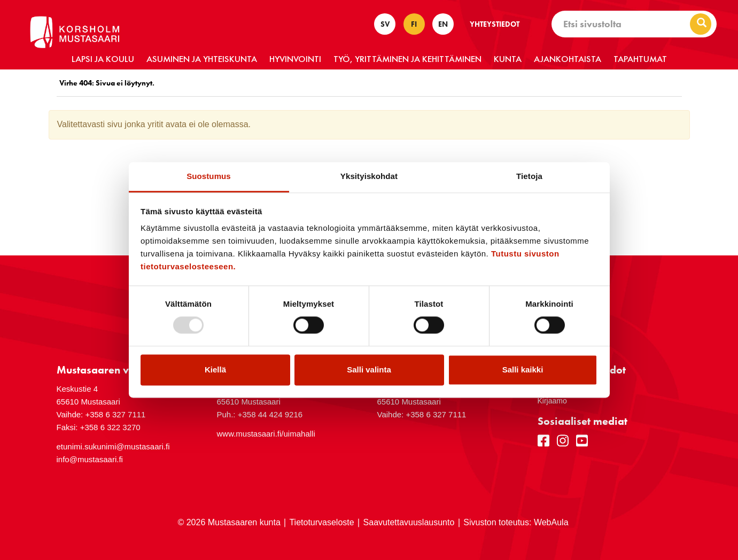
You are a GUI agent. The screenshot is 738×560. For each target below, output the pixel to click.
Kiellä (215, 370)
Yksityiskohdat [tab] (369, 176)
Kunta (508, 59)
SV (385, 24)
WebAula (551, 522)
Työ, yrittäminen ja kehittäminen (407, 59)
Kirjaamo (552, 401)
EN (443, 24)
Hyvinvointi (295, 59)
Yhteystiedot (495, 24)
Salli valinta (369, 370)
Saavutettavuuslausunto (409, 522)
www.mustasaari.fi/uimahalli (266, 434)
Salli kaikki (523, 370)
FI (414, 24)
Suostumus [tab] (209, 176)
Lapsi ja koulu (103, 59)
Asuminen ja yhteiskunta (202, 59)
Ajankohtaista (568, 59)
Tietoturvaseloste (321, 522)
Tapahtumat (640, 59)
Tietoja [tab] (529, 176)
